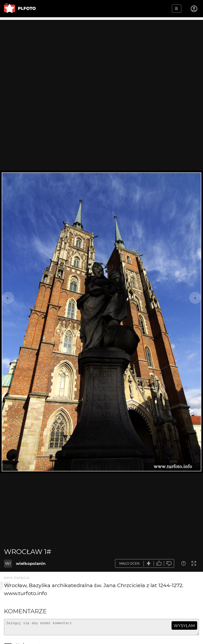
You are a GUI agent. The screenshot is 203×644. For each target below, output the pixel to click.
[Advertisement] (101, 57)
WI (8, 563)
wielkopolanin (31, 563)
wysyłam (184, 626)
